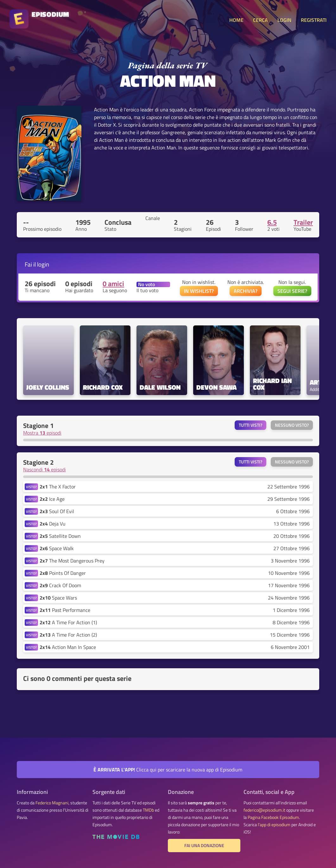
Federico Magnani (52, 803)
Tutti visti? (250, 425)
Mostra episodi (42, 433)
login (43, 264)
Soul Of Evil (57, 511)
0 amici (113, 284)
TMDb (148, 810)
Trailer (303, 222)
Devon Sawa (216, 387)
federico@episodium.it (264, 810)
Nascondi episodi (44, 469)
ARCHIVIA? (246, 291)
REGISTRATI (314, 20)
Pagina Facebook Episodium (273, 817)
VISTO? (31, 487)
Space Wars (58, 598)
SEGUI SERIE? (292, 291)
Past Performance (65, 610)
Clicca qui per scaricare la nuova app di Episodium (168, 770)
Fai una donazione (204, 846)
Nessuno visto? (292, 425)
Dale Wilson (160, 387)
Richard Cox (103, 387)
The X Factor (58, 487)
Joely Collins (48, 387)
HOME (236, 20)
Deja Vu (53, 524)
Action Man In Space (68, 647)
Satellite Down (60, 536)
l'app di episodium (274, 825)
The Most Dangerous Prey (72, 561)
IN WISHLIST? (199, 291)
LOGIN (284, 20)
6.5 (272, 222)
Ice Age (52, 499)
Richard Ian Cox (273, 384)
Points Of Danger (63, 573)
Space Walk (57, 548)
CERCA (260, 20)
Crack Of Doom (60, 585)
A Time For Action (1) (68, 622)
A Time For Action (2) (68, 635)
